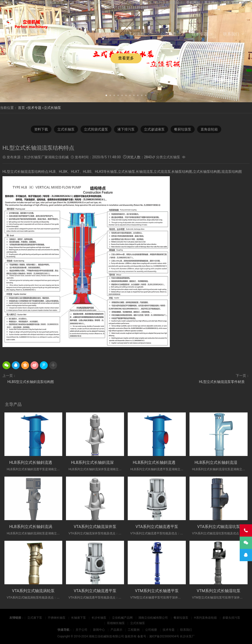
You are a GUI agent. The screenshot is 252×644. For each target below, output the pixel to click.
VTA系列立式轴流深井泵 (95, 527)
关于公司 (43, 34)
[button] (106, 95)
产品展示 (106, 34)
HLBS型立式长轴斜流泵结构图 (31, 382)
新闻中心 (74, 34)
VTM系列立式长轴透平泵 (157, 591)
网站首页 (17, 34)
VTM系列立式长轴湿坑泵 (219, 591)
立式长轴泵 (52, 108)
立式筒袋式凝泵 (96, 129)
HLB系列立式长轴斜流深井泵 (96, 462)
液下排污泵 (126, 129)
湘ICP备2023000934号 (164, 636)
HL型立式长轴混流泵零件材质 (222, 382)
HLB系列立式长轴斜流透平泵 (35, 462)
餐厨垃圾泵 (183, 129)
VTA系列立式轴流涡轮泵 (33, 591)
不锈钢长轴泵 (57, 618)
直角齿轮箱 (209, 129)
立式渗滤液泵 (154, 129)
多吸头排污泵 (231, 618)
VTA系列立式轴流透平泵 (157, 527)
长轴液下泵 (79, 618)
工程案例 (137, 34)
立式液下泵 (35, 618)
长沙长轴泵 (99, 618)
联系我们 (231, 34)
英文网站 (211, 2)
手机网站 (193, 2)
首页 (21, 108)
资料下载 (41, 129)
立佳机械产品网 (122, 618)
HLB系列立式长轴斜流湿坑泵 (220, 462)
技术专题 (200, 34)
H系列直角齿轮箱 (205, 618)
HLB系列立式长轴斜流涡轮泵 (35, 527)
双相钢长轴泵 (116, 623)
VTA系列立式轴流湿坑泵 (219, 527)
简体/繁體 (231, 2)
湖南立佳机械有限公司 (153, 618)
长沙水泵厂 (187, 636)
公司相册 (168, 34)
